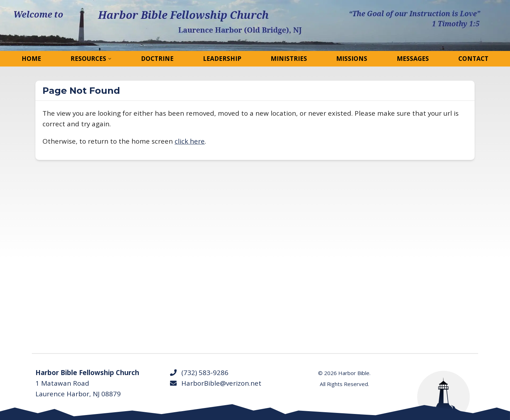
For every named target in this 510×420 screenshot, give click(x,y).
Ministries (289, 58)
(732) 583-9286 (199, 373)
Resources (88, 58)
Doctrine (157, 58)
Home (31, 58)
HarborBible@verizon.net (215, 383)
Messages (413, 58)
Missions (352, 58)
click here (190, 141)
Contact (473, 58)
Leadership (222, 58)
